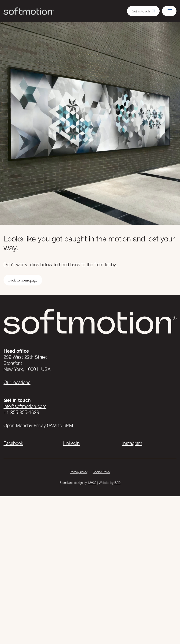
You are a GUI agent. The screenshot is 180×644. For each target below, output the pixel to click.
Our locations (17, 382)
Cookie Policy (102, 472)
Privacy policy (79, 472)
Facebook (13, 443)
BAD (117, 483)
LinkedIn (71, 443)
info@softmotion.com (25, 406)
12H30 (92, 483)
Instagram (132, 443)
